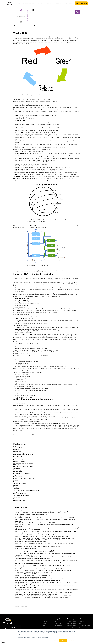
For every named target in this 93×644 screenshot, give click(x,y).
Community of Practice (19, 501)
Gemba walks (23, 416)
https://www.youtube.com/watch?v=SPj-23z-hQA (64, 531)
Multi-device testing (72, 624)
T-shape (21, 405)
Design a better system (19, 458)
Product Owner (58, 626)
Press (44, 626)
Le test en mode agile (46, 569)
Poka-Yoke (16, 480)
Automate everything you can (21, 453)
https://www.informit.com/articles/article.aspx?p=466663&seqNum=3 (33, 559)
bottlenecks (56, 424)
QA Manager (58, 624)
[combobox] (5, 643)
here (35, 435)
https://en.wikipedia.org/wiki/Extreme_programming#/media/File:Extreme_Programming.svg (38, 535)
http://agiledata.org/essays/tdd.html (67, 511)
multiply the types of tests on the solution (51, 180)
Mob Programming (21, 322)
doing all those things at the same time (25, 107)
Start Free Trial (81, 3)
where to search (19, 415)
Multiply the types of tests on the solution (24, 479)
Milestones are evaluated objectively (22, 473)
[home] (10, 3)
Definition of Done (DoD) (19, 456)
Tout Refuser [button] (71, 641)
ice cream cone (23, 178)
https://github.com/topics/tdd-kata (24, 302)
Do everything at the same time (21, 460)
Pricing (70, 3)
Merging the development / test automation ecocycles (27, 475)
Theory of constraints (19, 492)
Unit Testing (44, 37)
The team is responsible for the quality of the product (27, 490)
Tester (56, 621)
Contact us (82, 621)
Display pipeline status (19, 462)
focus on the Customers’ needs (38, 272)
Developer (57, 628)
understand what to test (64, 134)
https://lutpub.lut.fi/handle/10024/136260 (26, 548)
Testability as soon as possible (21, 495)
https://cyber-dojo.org (21, 307)
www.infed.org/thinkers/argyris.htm (29, 588)
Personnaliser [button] (56, 641)
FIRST (74, 339)
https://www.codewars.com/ (22, 306)
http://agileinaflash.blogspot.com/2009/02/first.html (28, 574)
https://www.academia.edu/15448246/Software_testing (60, 571)
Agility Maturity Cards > (19, 25)
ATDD (30, 226)
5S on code (16, 450)
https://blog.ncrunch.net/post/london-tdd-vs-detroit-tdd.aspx (31, 542)
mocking (26, 329)
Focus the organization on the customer (23, 467)
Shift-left (60, 37)
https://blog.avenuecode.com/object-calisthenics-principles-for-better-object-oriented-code (38, 581)
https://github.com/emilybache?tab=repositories (27, 304)
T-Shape (15, 487)
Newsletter (45, 628)
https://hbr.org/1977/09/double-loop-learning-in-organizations (31, 514)
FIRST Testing (17, 465)
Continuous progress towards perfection (23, 455)
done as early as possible (30, 409)
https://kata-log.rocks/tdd (22, 299)
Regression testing (72, 621)
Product (19, 3)
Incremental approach (19, 470)
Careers (44, 624)
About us (45, 621)
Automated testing (35, 13)
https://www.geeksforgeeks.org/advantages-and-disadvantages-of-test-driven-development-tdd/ (40, 584)
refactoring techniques (30, 173)
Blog (66, 3)
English (4, 643)
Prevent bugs (17, 482)
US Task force (17, 497)
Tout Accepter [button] (63, 641)
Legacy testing (71, 628)
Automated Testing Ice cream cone (22, 448)
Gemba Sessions (17, 468)
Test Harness (17, 489)
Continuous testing (72, 626)
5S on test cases (17, 451)
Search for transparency (20, 484)
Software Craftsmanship (42, 122)
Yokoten (15, 499)
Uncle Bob (28, 122)
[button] (29, 3)
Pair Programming (21, 319)
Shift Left (18, 177)
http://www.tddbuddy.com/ (22, 300)
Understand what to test (19, 494)
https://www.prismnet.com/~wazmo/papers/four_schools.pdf (30, 577)
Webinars (81, 628)
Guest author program (85, 626)
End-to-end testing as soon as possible (23, 463)
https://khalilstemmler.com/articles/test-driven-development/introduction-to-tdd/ (36, 594)
